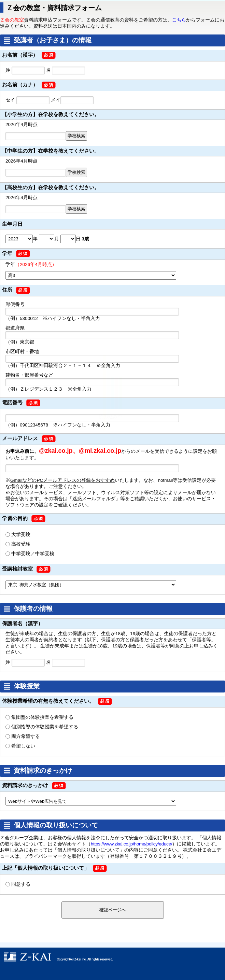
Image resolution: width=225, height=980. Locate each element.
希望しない (23, 746)
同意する (21, 884)
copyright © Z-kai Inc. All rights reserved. (112, 957)
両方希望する (26, 736)
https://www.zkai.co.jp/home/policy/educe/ (132, 844)
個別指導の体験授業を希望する (45, 727)
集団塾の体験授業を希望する (42, 717)
